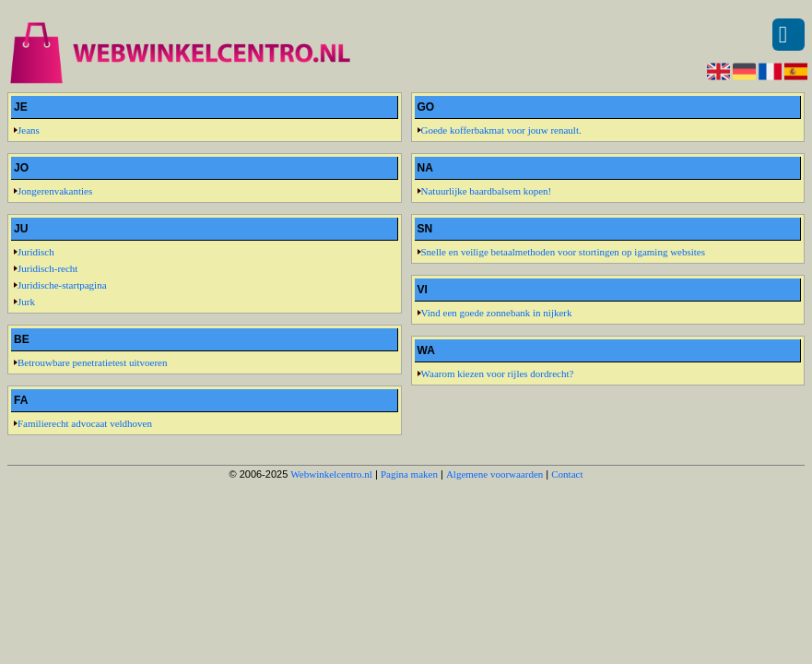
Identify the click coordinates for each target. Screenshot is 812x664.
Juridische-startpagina (62, 285)
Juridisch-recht (47, 268)
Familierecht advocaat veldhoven (85, 423)
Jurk (26, 302)
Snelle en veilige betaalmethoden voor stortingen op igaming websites (564, 252)
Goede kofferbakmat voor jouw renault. (501, 130)
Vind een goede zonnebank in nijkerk (497, 313)
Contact (567, 474)
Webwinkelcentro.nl (331, 474)
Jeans (29, 130)
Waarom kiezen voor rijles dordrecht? (498, 373)
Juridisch (36, 252)
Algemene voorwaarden (494, 474)
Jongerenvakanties (55, 191)
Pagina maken (409, 474)
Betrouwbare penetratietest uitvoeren (93, 362)
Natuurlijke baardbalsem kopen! (487, 191)
